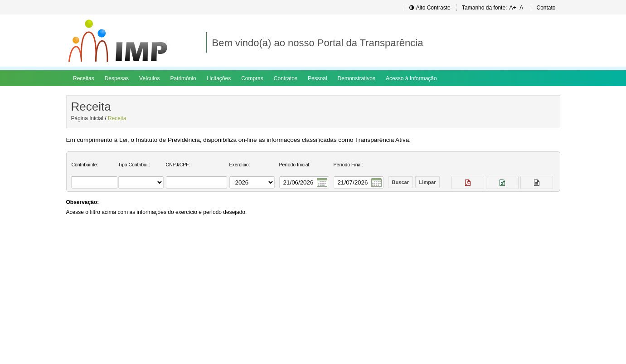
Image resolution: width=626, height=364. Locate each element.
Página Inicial (87, 118)
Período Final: (348, 165)
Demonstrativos (357, 78)
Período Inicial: (295, 165)
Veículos (149, 78)
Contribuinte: (85, 165)
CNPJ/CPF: (178, 165)
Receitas (84, 78)
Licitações (219, 78)
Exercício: (240, 165)
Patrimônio (183, 78)
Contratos (286, 78)
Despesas (117, 78)
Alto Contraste (430, 8)
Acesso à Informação (411, 78)
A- (522, 8)
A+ (512, 8)
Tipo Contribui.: (134, 165)
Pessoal (318, 78)
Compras (252, 78)
